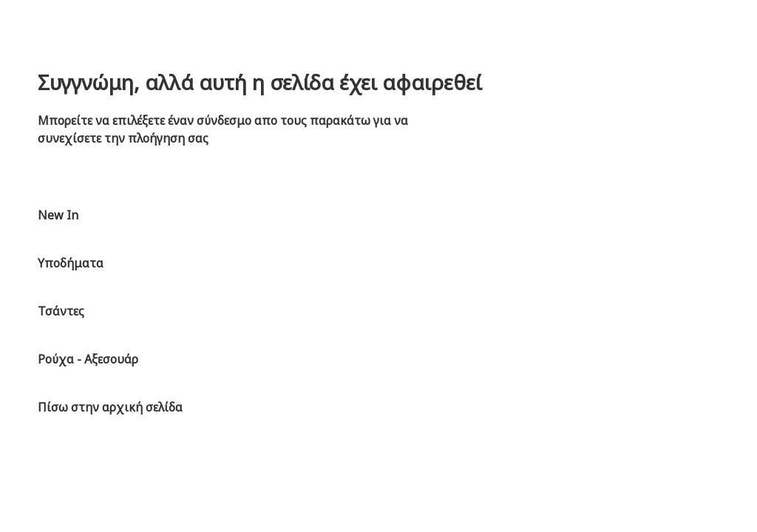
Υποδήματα (71, 263)
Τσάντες (61, 311)
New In (58, 215)
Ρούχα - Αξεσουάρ (88, 359)
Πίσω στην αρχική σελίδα (110, 407)
